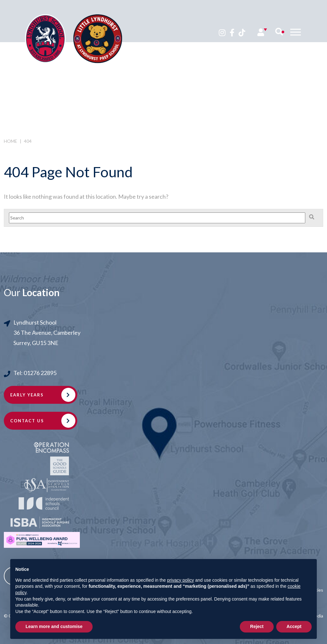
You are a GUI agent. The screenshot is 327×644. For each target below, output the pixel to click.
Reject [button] (257, 626)
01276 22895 (40, 373)
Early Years (27, 395)
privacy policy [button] (180, 580)
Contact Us (27, 421)
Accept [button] (294, 626)
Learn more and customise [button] (54, 626)
